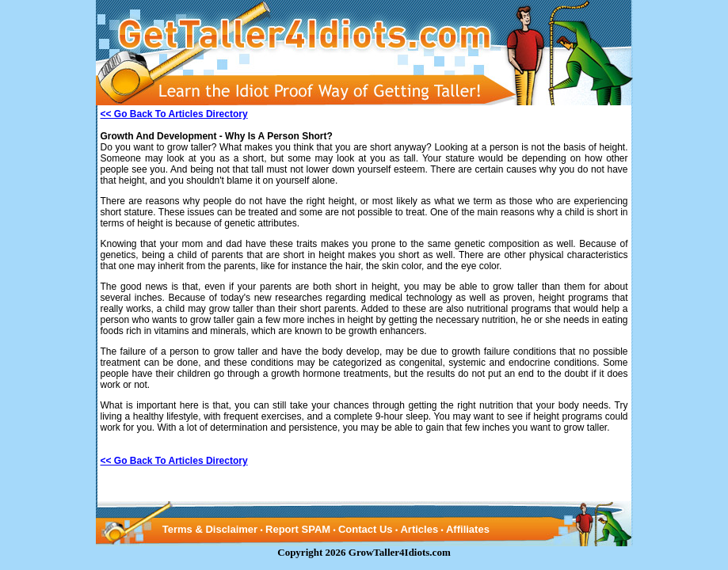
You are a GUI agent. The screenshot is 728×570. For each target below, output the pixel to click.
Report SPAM (298, 529)
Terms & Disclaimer (210, 529)
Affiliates (468, 529)
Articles (419, 529)
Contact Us (366, 529)
